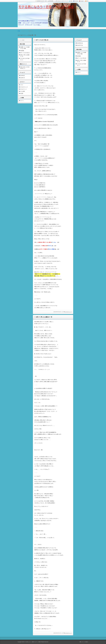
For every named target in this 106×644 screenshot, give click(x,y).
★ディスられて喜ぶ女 (42, 40)
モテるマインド (24, 89)
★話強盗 (22, 51)
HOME (19, 31)
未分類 (22, 93)
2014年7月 (23, 78)
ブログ (22, 85)
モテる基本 (23, 91)
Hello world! (23, 67)
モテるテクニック (68, 312)
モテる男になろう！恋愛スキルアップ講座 (32, 642)
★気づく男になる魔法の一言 (44, 317)
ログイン (22, 101)
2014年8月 (23, 76)
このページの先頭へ (84, 642)
